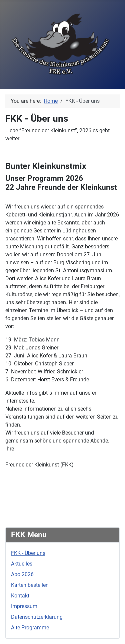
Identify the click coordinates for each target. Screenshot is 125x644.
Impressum (24, 606)
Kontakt (20, 596)
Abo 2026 (22, 574)
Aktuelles (22, 564)
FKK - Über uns (28, 553)
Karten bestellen (30, 585)
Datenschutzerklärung (37, 617)
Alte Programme (30, 628)
